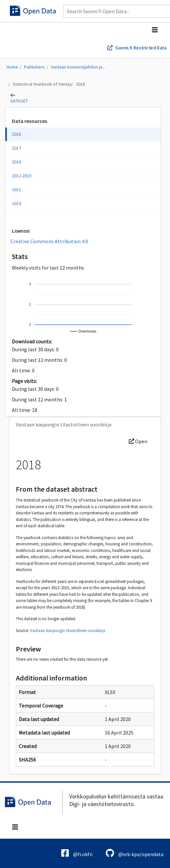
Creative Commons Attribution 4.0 (49, 241)
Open (138, 441)
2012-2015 (22, 176)
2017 (16, 148)
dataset (19, 101)
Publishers (34, 67)
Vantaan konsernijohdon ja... (78, 67)
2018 (80, 84)
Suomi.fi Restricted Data (141, 48)
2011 (16, 189)
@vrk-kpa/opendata (135, 853)
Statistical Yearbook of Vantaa (42, 84)
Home (12, 67)
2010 (16, 203)
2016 (16, 162)
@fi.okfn (77, 853)
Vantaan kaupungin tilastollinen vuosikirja (68, 631)
